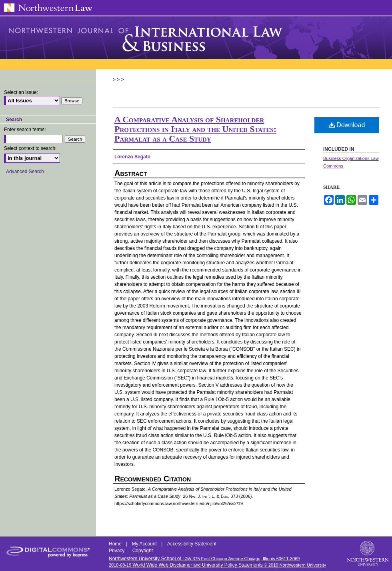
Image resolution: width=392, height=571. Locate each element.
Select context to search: (30, 148)
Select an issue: (21, 92)
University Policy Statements (232, 565)
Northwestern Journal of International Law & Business (196, 38)
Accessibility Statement (192, 544)
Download (347, 125)
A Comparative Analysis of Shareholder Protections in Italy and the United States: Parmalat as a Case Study (195, 129)
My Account (145, 544)
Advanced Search (25, 172)
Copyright (143, 551)
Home (116, 544)
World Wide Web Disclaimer (162, 565)
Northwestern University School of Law (150, 559)
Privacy (117, 551)
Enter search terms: (25, 130)
